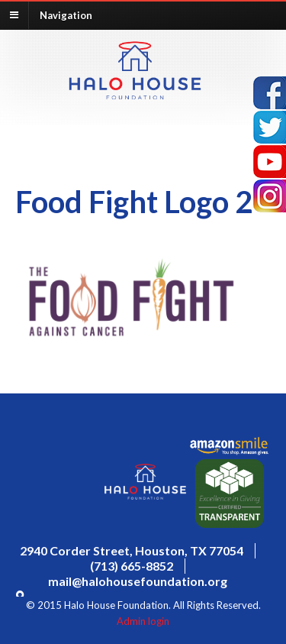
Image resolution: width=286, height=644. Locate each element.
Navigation (66, 15)
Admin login (143, 621)
